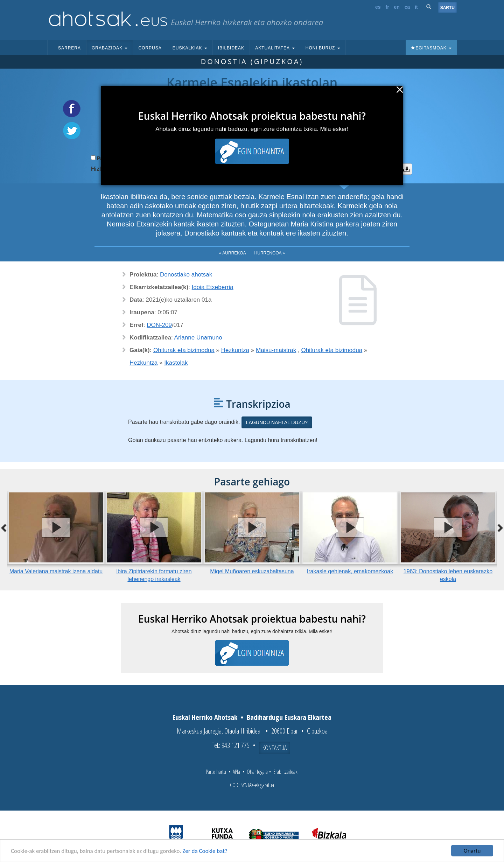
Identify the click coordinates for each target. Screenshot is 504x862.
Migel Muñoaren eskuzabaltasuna (252, 571)
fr (387, 7)
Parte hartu (216, 772)
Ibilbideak (231, 48)
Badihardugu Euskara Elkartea (289, 717)
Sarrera (69, 48)
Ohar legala (257, 772)
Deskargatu (407, 169)
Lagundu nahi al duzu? (277, 422)
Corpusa (150, 48)
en (397, 7)
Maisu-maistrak (276, 350)
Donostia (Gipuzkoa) (252, 61)
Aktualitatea (275, 48)
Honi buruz (323, 48)
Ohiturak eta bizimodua (184, 350)
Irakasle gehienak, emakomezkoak (350, 571)
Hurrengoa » (270, 253)
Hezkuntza (235, 350)
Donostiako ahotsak (186, 275)
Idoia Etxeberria (213, 287)
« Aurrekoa (233, 253)
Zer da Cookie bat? (205, 851)
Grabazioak (110, 48)
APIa (236, 772)
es (378, 7)
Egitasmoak (431, 48)
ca (407, 7)
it (416, 7)
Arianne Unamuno (198, 338)
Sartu (447, 8)
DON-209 (159, 325)
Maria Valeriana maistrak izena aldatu (56, 571)
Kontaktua (275, 748)
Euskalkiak (190, 48)
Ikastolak (176, 363)
